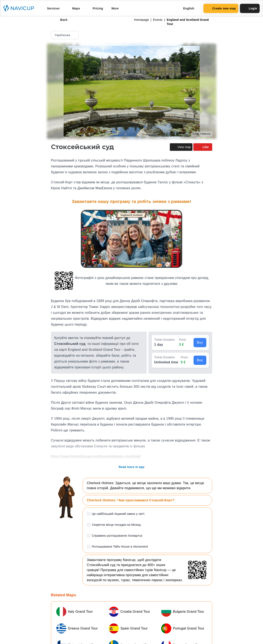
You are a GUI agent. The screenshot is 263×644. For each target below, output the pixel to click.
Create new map (221, 8)
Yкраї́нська (65, 35)
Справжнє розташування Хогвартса (117, 536)
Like (203, 147)
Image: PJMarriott (202, 134)
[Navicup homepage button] (20, 8)
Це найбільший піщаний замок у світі (118, 514)
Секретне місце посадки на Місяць (117, 525)
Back (61, 20)
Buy (200, 342)
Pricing (98, 8)
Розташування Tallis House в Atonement (120, 547)
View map (181, 147)
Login (250, 8)
